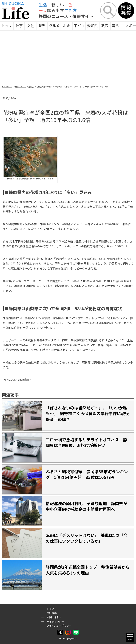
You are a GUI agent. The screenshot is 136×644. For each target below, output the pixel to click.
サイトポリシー (55, 621)
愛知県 (92, 26)
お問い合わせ (54, 617)
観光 (42, 26)
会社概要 (52, 613)
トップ (7, 26)
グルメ (54, 26)
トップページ (7, 87)
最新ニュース (20, 87)
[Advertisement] (68, 57)
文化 (30, 26)
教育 (105, 26)
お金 (67, 26)
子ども (79, 26)
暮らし (117, 26)
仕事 (19, 26)
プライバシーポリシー (59, 626)
